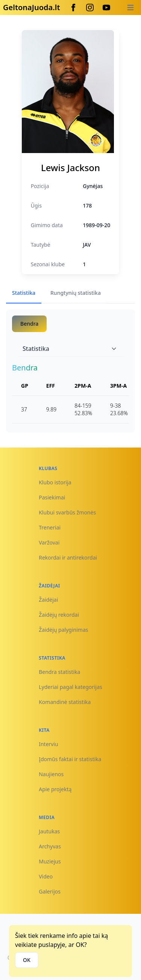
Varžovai (49, 542)
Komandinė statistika (65, 702)
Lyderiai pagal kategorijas (70, 687)
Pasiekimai (52, 497)
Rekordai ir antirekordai (68, 558)
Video (46, 876)
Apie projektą (55, 789)
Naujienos (51, 774)
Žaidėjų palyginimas (63, 630)
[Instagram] (90, 8)
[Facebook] (73, 8)
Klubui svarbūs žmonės (67, 512)
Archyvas (50, 846)
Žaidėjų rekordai (59, 615)
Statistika (70, 349)
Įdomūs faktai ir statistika (70, 759)
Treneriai (50, 527)
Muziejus (50, 861)
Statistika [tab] (24, 293)
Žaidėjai (48, 600)
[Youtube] (106, 8)
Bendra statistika (59, 672)
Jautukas (49, 831)
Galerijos (50, 891)
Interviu (49, 744)
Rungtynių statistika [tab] (76, 293)
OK (27, 960)
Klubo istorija (55, 482)
